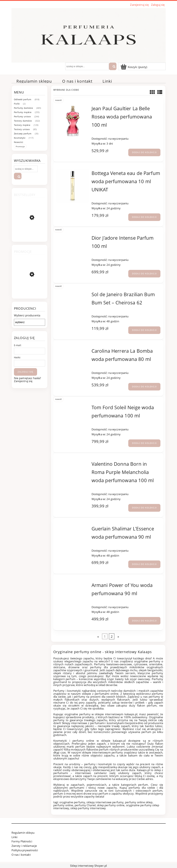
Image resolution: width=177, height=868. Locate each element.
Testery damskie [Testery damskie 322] (23, 121)
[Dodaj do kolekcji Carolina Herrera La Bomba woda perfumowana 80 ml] (144, 387)
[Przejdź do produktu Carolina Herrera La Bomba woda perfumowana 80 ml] (73, 349)
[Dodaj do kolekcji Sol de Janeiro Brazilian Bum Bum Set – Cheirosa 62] (144, 330)
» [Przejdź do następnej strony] (118, 636)
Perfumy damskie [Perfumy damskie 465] (23, 108)
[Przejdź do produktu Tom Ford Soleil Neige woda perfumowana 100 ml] (73, 406)
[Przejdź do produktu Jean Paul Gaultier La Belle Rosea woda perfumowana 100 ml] (73, 121)
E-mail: (18, 345)
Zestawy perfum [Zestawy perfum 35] (23, 134)
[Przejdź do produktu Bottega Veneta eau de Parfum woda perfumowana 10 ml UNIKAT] (73, 186)
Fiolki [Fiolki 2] (17, 104)
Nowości (19, 142)
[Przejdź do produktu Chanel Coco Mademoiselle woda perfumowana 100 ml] (30, 234)
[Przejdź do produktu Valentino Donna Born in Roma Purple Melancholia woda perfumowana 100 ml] (73, 463)
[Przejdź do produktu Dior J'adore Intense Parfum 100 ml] (73, 236)
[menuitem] (34, 81)
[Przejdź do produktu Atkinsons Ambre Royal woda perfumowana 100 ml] (30, 290)
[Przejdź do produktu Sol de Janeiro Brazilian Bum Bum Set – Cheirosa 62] (73, 293)
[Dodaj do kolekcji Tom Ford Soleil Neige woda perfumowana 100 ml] (144, 443)
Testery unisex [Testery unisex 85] (22, 129)
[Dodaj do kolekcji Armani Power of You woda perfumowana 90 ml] (144, 621)
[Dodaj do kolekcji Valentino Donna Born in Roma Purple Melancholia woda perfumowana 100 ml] (144, 508)
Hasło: (17, 357)
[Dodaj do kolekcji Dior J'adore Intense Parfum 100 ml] (144, 274)
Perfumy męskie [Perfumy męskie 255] (23, 112)
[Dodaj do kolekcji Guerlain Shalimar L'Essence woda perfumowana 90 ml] (144, 564)
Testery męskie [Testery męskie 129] (22, 125)
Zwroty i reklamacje (24, 846)
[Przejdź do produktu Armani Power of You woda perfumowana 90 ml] (73, 584)
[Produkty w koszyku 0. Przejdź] (134, 67)
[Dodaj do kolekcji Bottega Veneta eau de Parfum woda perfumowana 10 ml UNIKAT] (144, 217)
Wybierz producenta (27, 315)
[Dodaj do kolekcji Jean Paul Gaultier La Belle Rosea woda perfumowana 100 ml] (144, 152)
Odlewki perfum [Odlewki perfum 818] (23, 99)
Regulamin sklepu (23, 833)
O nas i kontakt (21, 855)
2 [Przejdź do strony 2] (112, 636)
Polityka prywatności (25, 850)
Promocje (20, 146)
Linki (15, 837)
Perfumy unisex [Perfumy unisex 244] (22, 116)
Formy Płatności (22, 841)
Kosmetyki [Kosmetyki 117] (20, 138)
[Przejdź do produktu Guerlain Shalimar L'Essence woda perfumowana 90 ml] (73, 527)
